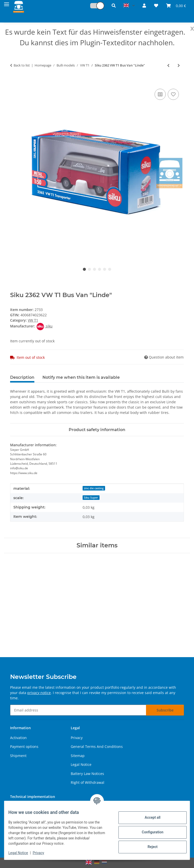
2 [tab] (89, 269)
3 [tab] (94, 269)
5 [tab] (105, 269)
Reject (149, 847)
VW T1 (33, 320)
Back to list (22, 65)
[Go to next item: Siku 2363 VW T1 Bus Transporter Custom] (179, 65)
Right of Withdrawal (88, 782)
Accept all (149, 817)
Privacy (42, 853)
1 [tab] (84, 269)
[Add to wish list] (173, 94)
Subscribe (165, 710)
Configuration (148, 832)
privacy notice (39, 693)
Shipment (18, 756)
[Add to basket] (14, 82)
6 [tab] (110, 269)
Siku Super (91, 498)
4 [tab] (100, 269)
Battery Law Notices (87, 774)
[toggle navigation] (7, 3)
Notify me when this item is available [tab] (81, 377)
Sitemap (78, 756)
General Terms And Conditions (97, 747)
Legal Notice (22, 853)
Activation (18, 738)
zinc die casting (94, 488)
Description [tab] (22, 377)
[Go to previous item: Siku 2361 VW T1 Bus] (168, 65)
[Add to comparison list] (160, 94)
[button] (95, 6)
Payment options (24, 747)
